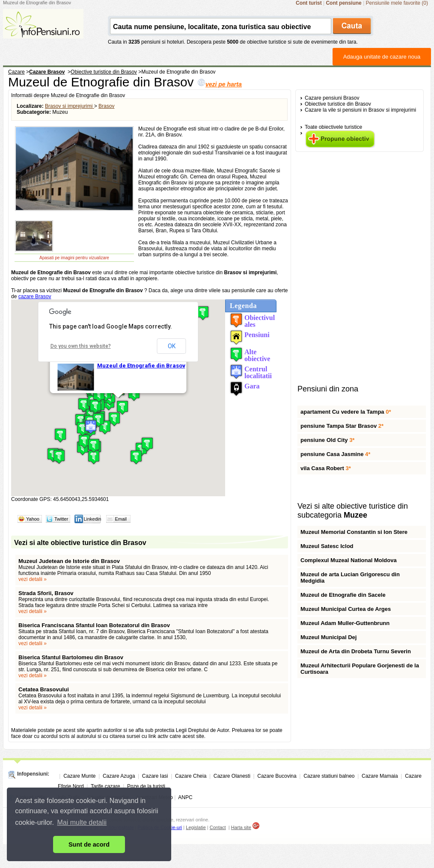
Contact (218, 827)
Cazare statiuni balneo (329, 776)
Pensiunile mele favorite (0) (397, 3)
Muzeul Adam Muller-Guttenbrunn (345, 623)
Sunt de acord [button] (89, 844)
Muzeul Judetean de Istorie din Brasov (69, 561)
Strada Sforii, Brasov (46, 593)
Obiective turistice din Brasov (338, 104)
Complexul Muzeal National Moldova (349, 560)
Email (121, 519)
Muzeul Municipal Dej (328, 637)
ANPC (185, 797)
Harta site (241, 827)
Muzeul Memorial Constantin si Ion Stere (354, 532)
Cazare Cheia (191, 776)
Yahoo (33, 519)
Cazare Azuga (119, 776)
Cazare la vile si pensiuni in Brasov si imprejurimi (360, 110)
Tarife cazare (106, 786)
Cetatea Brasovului (44, 689)
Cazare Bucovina (277, 776)
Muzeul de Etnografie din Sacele (343, 595)
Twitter (61, 519)
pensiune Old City (327, 440)
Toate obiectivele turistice (333, 127)
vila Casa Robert (326, 468)
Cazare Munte (79, 776)
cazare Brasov (35, 296)
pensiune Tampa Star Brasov (342, 426)
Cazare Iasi (155, 776)
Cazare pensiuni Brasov (332, 98)
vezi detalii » (33, 579)
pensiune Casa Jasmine (335, 454)
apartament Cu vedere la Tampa (346, 412)
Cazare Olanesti (232, 776)
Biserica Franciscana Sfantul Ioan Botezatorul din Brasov (94, 625)
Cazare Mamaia (380, 776)
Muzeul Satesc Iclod (327, 546)
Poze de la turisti (146, 786)
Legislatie (196, 827)
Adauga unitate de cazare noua (382, 57)
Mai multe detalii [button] (82, 822)
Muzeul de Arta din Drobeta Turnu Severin (356, 651)
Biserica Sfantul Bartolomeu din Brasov (71, 657)
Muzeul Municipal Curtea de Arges (346, 609)
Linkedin (92, 519)
